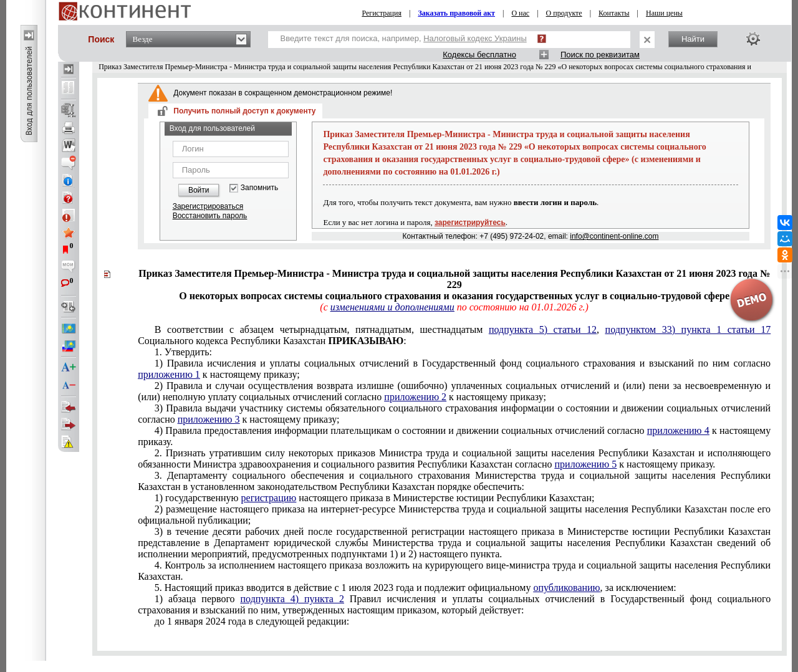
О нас (520, 13)
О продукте (564, 13)
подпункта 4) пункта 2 (292, 599)
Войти (199, 190)
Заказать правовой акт (456, 13)
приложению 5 (586, 464)
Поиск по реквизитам (600, 55)
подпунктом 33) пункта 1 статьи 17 (688, 329)
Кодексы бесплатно (479, 55)
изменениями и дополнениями (392, 307)
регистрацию (269, 498)
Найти (693, 39)
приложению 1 (169, 374)
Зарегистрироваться (208, 206)
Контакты (614, 13)
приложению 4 (678, 430)
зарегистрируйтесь (470, 223)
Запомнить (259, 188)
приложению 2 (415, 397)
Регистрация (382, 13)
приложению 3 (209, 419)
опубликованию (566, 588)
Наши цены (664, 13)
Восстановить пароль (210, 216)
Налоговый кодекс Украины (475, 38)
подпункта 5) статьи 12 (543, 329)
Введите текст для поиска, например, (404, 38)
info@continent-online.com (614, 236)
